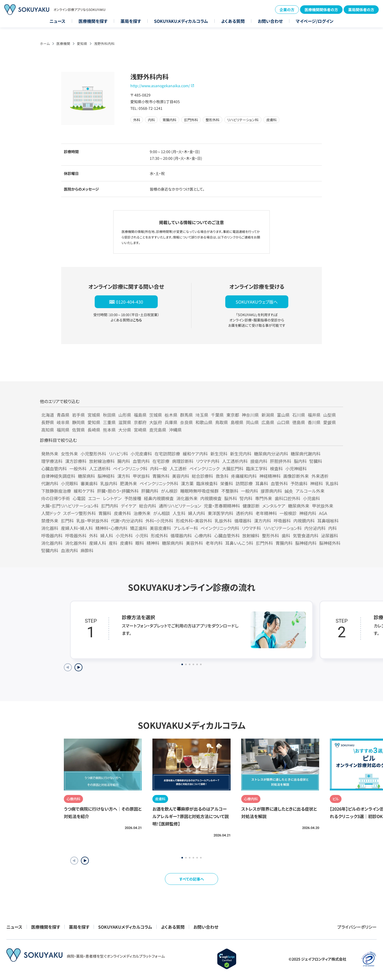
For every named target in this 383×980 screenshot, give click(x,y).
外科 (93, 535)
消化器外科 (76, 543)
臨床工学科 (257, 468)
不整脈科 (230, 491)
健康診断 (251, 506)
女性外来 (69, 454)
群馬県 (186, 415)
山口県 (283, 422)
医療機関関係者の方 (321, 10)
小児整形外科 (93, 454)
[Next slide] (78, 667)
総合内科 (148, 506)
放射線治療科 (102, 461)
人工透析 (178, 468)
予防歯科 (299, 483)
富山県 (283, 415)
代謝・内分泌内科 (127, 521)
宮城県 (94, 415)
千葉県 (217, 415)
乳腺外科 (223, 521)
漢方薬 (187, 483)
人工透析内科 (235, 461)
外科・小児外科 (159, 521)
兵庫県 (171, 422)
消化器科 (50, 528)
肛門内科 (110, 506)
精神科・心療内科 (111, 528)
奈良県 (186, 422)
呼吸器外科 (76, 535)
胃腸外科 (161, 476)
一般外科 (78, 468)
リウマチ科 (251, 528)
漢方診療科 (76, 461)
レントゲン (112, 498)
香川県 (314, 422)
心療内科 (203, 535)
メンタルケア (274, 506)
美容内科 (181, 476)
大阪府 (156, 422)
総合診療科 (202, 476)
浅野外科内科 (104, 43)
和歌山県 (204, 422)
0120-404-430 (130, 302)
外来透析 (320, 476)
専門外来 (264, 498)
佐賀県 (78, 430)
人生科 (179, 513)
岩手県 (78, 415)
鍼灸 (289, 491)
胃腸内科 (284, 543)
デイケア (129, 506)
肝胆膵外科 (281, 461)
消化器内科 (52, 543)
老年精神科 (266, 513)
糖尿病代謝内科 (306, 454)
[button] (85, 861)
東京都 (233, 415)
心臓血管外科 (227, 535)
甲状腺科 (141, 476)
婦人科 (107, 535)
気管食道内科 (306, 535)
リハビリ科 (118, 454)
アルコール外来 (310, 491)
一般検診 (288, 513)
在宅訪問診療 (167, 454)
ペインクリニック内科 (220, 528)
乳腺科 (332, 483)
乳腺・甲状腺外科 (92, 521)
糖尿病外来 (299, 506)
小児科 (142, 535)
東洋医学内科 (220, 513)
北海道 (48, 415)
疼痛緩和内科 (244, 476)
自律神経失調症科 (58, 476)
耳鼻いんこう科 (239, 543)
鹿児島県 (158, 430)
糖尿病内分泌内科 (271, 454)
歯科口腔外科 (288, 498)
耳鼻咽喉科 (328, 521)
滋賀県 (125, 422)
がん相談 (162, 513)
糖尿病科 (86, 476)
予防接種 (133, 498)
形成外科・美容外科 (194, 521)
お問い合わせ (270, 21)
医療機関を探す (93, 21)
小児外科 (124, 535)
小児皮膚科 (141, 454)
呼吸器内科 (52, 535)
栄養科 (227, 483)
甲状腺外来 (323, 506)
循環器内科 (181, 535)
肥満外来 (128, 483)
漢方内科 (263, 521)
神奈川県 (250, 415)
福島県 (140, 415)
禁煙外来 (50, 521)
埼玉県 (202, 415)
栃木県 (171, 415)
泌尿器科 (330, 535)
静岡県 (78, 422)
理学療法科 (52, 461)
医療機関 (63, 43)
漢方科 (124, 476)
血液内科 (69, 550)
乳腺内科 (109, 483)
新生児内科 (241, 454)
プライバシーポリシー (357, 927)
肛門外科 (264, 543)
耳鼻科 (262, 483)
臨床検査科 (207, 483)
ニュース (57, 21)
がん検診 (169, 491)
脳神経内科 (306, 543)
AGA (323, 513)
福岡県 (63, 430)
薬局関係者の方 (361, 10)
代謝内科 (50, 483)
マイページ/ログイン (315, 21)
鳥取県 (222, 422)
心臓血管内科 (54, 468)
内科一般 (159, 468)
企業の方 (287, 10)
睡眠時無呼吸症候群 (199, 491)
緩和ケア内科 (195, 454)
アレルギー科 (186, 528)
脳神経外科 (330, 543)
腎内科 (246, 498)
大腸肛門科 (233, 468)
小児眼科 (69, 483)
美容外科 (194, 543)
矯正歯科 (139, 528)
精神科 (153, 543)
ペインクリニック (204, 468)
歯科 (286, 535)
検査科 (276, 468)
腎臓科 (316, 461)
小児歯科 (311, 498)
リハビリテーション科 (283, 528)
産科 (113, 543)
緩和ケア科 (84, 491)
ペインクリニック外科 (159, 483)
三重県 (109, 422)
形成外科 (159, 535)
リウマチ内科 (208, 461)
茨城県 (156, 415)
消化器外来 (187, 498)
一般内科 (249, 491)
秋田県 (109, 415)
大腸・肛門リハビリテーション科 (70, 506)
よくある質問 (233, 21)
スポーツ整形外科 (79, 513)
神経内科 (308, 513)
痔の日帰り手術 (56, 498)
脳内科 (300, 461)
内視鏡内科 (304, 521)
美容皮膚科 (160, 528)
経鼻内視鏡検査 (159, 498)
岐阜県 (63, 422)
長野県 (48, 422)
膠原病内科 (271, 491)
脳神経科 (106, 476)
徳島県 (299, 422)
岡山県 (252, 422)
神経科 (317, 483)
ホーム (45, 43)
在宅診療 (161, 461)
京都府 (140, 422)
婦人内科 (197, 513)
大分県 (125, 430)
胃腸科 (105, 513)
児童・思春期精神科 (222, 506)
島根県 (237, 422)
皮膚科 (126, 543)
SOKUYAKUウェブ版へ (257, 302)
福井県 (314, 415)
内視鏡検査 (211, 498)
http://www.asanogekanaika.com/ (160, 86)
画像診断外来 (296, 476)
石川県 (299, 415)
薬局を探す (131, 21)
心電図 (79, 498)
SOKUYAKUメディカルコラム (181, 21)
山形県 (125, 415)
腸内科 (124, 461)
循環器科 (243, 521)
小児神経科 (296, 468)
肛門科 (67, 521)
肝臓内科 (150, 491)
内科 (332, 528)
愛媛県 (330, 422)
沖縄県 (175, 430)
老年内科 (214, 543)
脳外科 (231, 498)
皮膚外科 (122, 513)
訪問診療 (244, 483)
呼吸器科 (282, 521)
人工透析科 (100, 468)
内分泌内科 (315, 528)
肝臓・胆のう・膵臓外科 (118, 491)
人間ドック (51, 513)
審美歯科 (89, 483)
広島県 (268, 422)
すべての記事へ (192, 879)
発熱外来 (50, 454)
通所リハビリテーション (180, 506)
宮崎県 (140, 430)
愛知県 (82, 43)
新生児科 (219, 454)
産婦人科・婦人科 (77, 528)
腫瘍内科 (259, 461)
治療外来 (142, 513)
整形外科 (270, 535)
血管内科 (141, 461)
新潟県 (268, 415)
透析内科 (244, 513)
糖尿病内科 (173, 543)
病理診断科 (183, 461)
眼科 (140, 543)
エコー (94, 498)
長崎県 (94, 430)
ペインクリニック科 (130, 468)
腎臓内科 (50, 550)
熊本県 (109, 430)
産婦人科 (98, 543)
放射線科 (251, 535)
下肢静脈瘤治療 (56, 491)
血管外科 (279, 483)
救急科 (222, 476)
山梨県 (330, 415)
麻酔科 (87, 550)
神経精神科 (270, 476)
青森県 (63, 415)
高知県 (48, 430)
